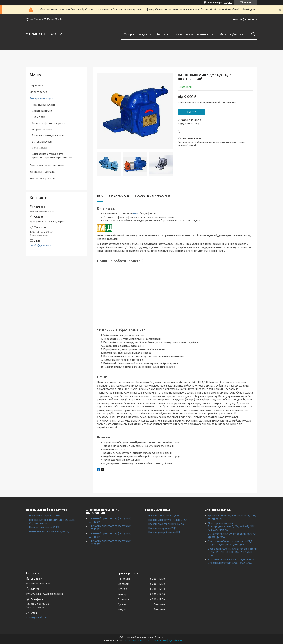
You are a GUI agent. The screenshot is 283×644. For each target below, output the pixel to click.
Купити (191, 112)
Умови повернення (42, 178)
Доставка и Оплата (42, 172)
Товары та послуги (136, 34)
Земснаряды (39, 148)
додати (228, 2)
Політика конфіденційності (167, 640)
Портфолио (37, 85)
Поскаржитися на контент (138, 640)
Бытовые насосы (42, 142)
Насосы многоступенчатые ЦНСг (168, 520)
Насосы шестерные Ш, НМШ (46, 516)
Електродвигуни (42, 111)
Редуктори (38, 117)
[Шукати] (252, 34)
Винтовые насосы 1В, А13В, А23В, (49, 531)
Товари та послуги (42, 98)
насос (136, 213)
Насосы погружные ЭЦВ (162, 528)
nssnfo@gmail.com (40, 245)
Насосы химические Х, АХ (44, 527)
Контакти (163, 34)
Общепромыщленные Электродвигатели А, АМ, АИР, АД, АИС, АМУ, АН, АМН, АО (232, 526)
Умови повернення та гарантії (194, 34)
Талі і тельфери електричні (48, 123)
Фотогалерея (38, 92)
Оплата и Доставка (232, 34)
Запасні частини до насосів (48, 135)
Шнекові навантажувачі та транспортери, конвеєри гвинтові (52, 156)
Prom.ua (159, 637)
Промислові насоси (43, 105)
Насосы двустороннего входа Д (167, 524)
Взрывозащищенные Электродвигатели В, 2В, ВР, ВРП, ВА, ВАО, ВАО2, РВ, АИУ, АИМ (232, 552)
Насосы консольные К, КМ (164, 516)
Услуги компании (42, 129)
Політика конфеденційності (48, 165)
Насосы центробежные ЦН (164, 532)
